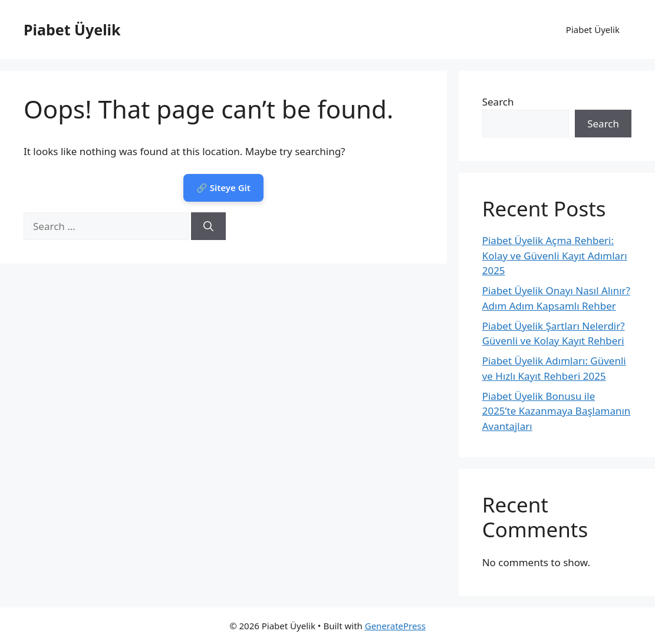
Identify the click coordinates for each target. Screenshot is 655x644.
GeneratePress (395, 626)
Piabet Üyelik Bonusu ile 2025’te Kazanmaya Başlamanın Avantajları (557, 411)
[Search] (208, 226)
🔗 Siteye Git (223, 188)
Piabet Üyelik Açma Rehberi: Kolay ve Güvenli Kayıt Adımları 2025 (555, 255)
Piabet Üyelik (72, 29)
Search (498, 102)
